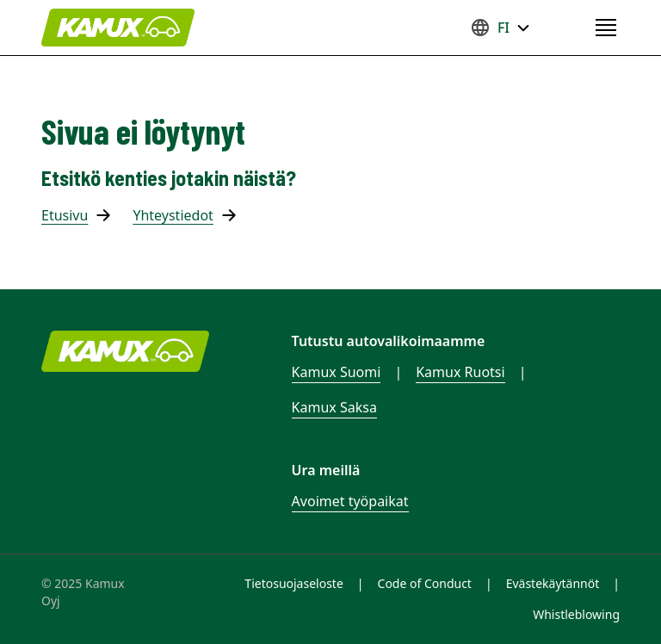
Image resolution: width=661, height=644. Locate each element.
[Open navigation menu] (606, 28)
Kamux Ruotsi (460, 372)
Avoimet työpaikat (350, 501)
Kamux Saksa (334, 407)
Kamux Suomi (337, 372)
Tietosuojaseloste (293, 583)
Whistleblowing (576, 614)
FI (500, 28)
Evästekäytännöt (553, 583)
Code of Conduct (425, 583)
